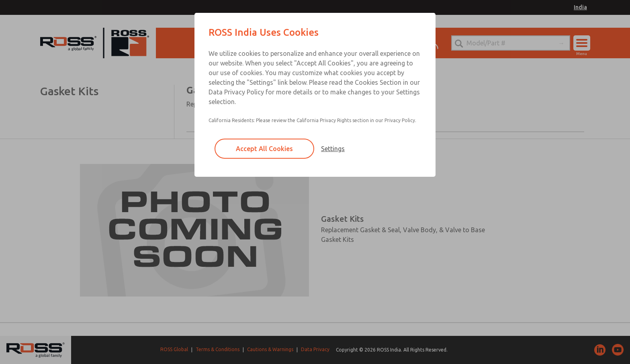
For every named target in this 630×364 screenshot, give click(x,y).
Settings (333, 149)
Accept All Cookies (264, 149)
